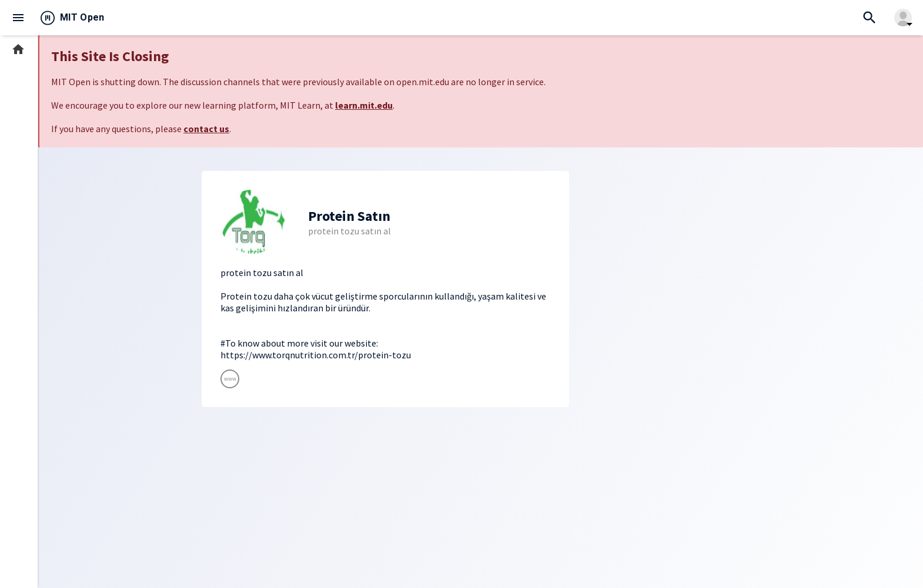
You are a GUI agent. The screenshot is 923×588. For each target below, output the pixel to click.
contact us (206, 129)
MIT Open (82, 17)
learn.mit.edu (364, 105)
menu (18, 18)
